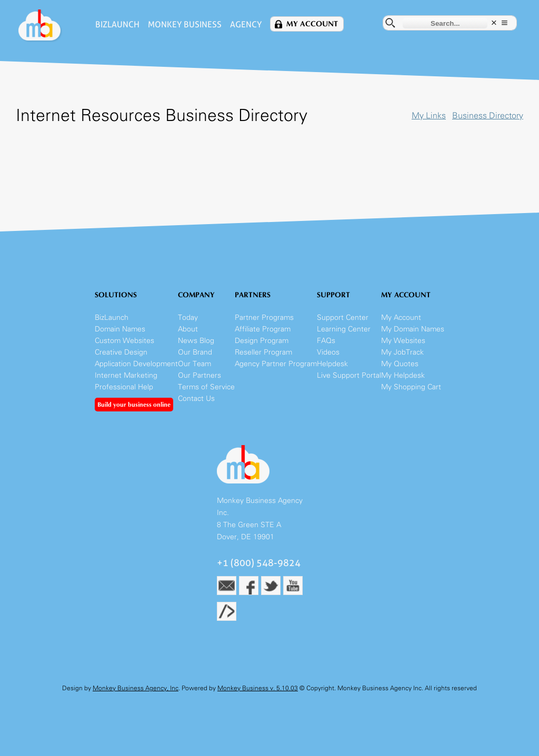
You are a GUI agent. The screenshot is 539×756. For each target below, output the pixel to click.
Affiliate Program (263, 329)
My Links (429, 115)
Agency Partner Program (276, 364)
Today (188, 317)
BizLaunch (117, 24)
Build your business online (134, 405)
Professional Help (124, 387)
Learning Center (344, 329)
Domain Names (120, 329)
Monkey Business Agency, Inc (136, 688)
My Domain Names (413, 329)
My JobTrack (402, 352)
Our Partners (199, 375)
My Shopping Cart (411, 387)
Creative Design (121, 352)
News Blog (196, 341)
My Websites (403, 341)
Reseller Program (263, 352)
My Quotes (400, 364)
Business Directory (488, 115)
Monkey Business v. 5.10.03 (258, 688)
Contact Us (196, 399)
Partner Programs (264, 317)
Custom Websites (124, 341)
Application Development (136, 364)
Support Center (343, 317)
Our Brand (195, 352)
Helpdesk (332, 364)
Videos (328, 352)
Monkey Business (185, 24)
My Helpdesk (403, 375)
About (188, 329)
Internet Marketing (126, 375)
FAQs (326, 341)
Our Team (194, 364)
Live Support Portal (349, 375)
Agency (246, 24)
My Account (312, 24)
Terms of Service (206, 387)
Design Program (262, 341)
